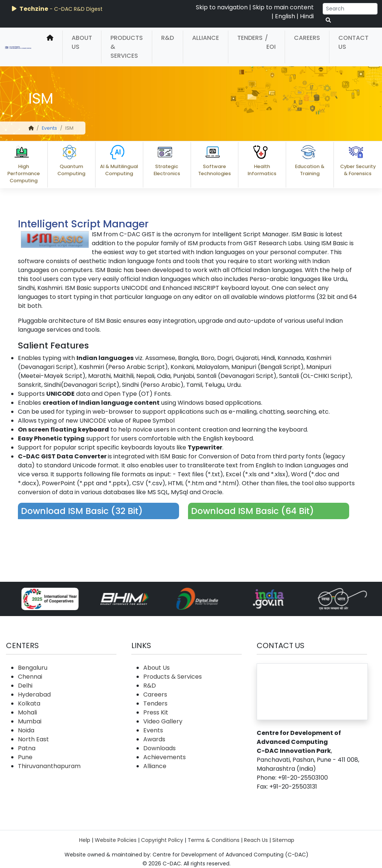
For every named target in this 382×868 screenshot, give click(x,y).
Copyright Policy (162, 840)
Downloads (159, 748)
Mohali (27, 712)
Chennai (30, 677)
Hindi (307, 16)
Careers (307, 38)
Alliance (206, 38)
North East (33, 739)
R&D (167, 38)
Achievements (165, 757)
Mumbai (30, 721)
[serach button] (328, 20)
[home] (50, 47)
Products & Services (127, 47)
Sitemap (283, 840)
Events (49, 128)
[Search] (350, 9)
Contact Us (353, 42)
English (285, 16)
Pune (25, 757)
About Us (82, 42)
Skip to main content (283, 7)
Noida (26, 730)
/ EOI (270, 42)
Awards (154, 739)
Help (85, 840)
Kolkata (29, 703)
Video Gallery (163, 721)
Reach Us (256, 840)
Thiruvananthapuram (49, 766)
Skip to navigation (222, 7)
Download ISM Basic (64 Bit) (253, 511)
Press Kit (156, 712)
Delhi (25, 686)
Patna (27, 748)
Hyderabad (34, 695)
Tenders (250, 38)
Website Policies (116, 840)
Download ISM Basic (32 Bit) (82, 511)
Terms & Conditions (214, 840)
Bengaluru (33, 668)
